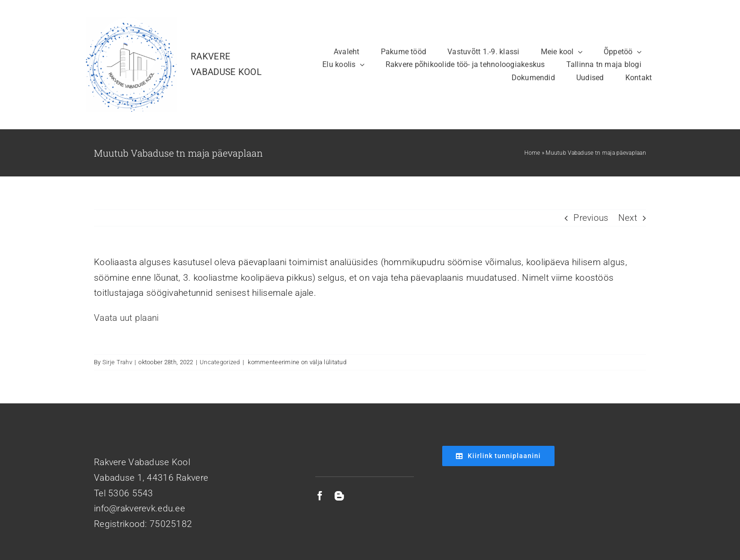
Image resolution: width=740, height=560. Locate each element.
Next (628, 218)
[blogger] (339, 496)
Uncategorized (220, 362)
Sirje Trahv (117, 362)
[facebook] (320, 496)
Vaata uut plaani (126, 318)
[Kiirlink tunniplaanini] (498, 456)
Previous (591, 218)
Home (532, 153)
